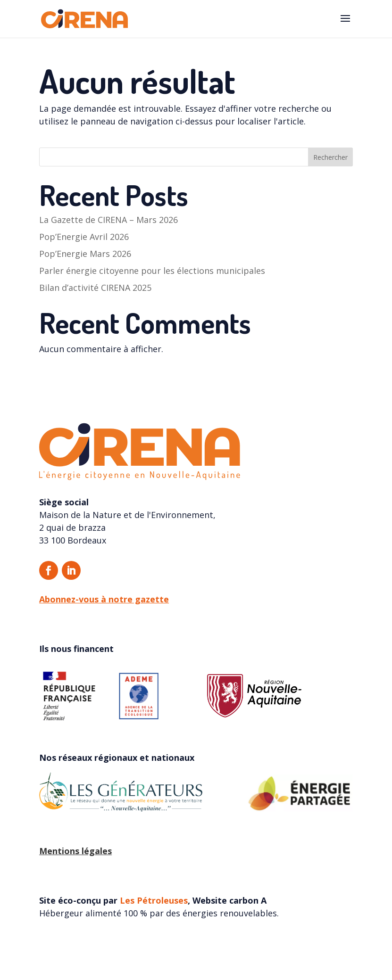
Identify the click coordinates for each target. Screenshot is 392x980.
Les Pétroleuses (154, 900)
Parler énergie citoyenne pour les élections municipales (152, 271)
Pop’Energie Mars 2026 (85, 254)
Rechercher (330, 157)
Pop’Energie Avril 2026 (84, 237)
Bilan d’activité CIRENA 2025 (95, 288)
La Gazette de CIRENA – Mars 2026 (108, 220)
